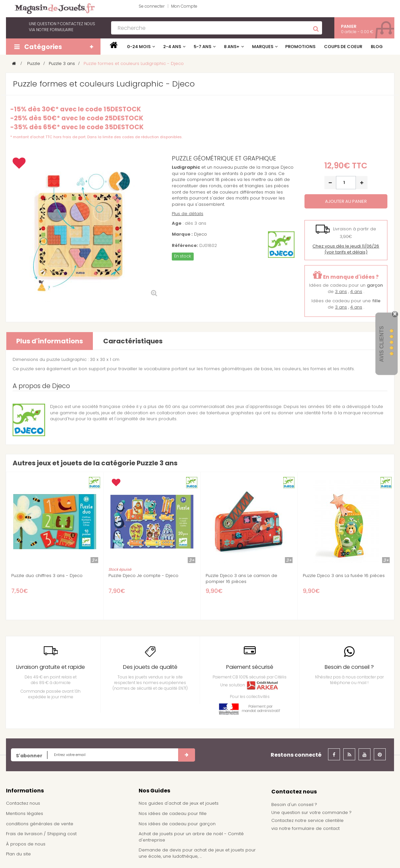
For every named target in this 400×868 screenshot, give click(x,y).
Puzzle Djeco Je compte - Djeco (143, 576)
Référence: (185, 246)
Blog (377, 47)
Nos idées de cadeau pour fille (173, 813)
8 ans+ (232, 47)
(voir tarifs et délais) (346, 249)
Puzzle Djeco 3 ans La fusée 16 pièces (344, 576)
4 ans (356, 291)
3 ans (341, 291)
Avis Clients (382, 344)
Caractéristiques (133, 341)
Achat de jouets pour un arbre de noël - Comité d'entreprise (191, 837)
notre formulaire (55, 30)
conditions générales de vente (40, 824)
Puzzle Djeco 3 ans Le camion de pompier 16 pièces (241, 579)
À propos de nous (26, 844)
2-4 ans (172, 47)
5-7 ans (202, 47)
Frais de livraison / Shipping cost (41, 834)
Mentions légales (25, 813)
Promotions (300, 47)
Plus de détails (188, 214)
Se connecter (152, 6)
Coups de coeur (343, 47)
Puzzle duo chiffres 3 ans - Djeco (47, 576)
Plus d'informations (50, 341)
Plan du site (18, 854)
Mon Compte (184, 6)
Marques (263, 47)
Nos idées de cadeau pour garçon (177, 824)
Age (177, 223)
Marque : (182, 234)
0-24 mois (139, 47)
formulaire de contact (316, 828)
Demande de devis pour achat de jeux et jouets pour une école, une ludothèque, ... (197, 853)
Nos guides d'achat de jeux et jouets (179, 803)
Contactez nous (23, 803)
